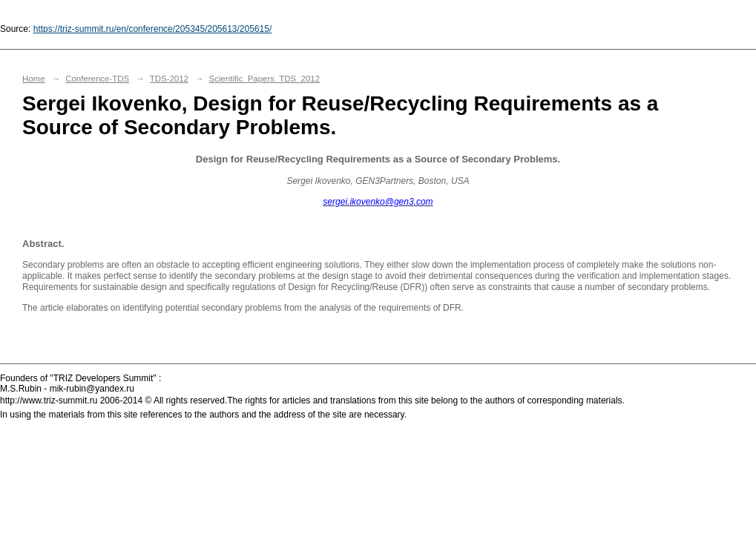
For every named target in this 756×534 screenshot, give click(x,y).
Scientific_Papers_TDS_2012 (264, 79)
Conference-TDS (97, 79)
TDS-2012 (169, 79)
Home (34, 79)
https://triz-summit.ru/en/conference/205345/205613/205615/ (153, 29)
